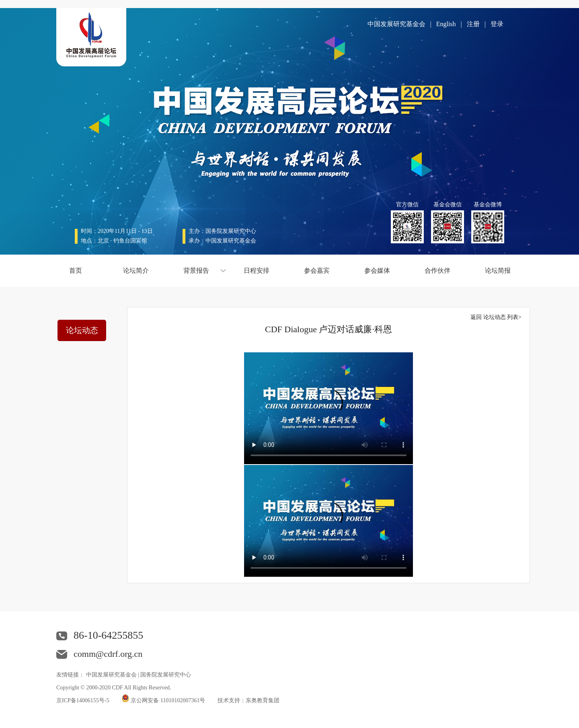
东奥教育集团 (263, 700)
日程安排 (257, 270)
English (446, 24)
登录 (497, 24)
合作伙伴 (437, 270)
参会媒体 (377, 270)
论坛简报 (498, 270)
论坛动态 (82, 330)
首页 (76, 270)
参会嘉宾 (317, 270)
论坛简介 (136, 270)
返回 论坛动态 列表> (496, 317)
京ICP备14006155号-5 (83, 700)
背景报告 (196, 270)
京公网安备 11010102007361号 (168, 700)
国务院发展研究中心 (166, 675)
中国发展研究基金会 (396, 24)
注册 (473, 24)
